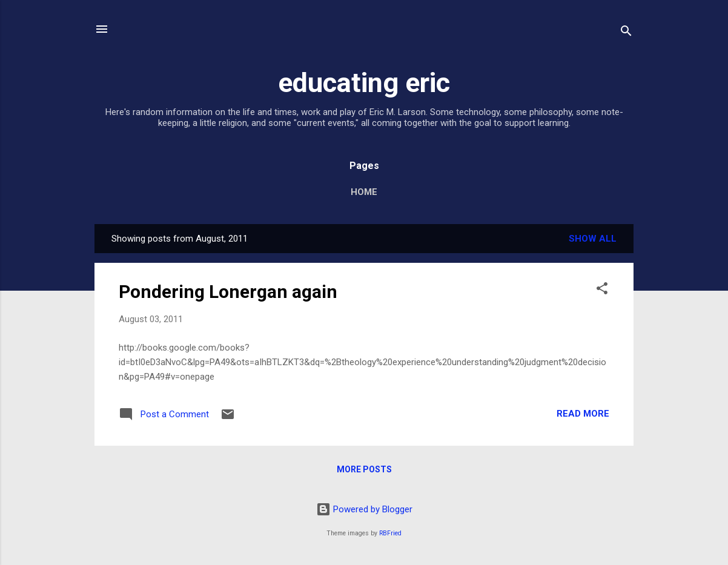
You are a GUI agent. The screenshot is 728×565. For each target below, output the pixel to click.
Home (364, 192)
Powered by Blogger (364, 509)
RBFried (390, 533)
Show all (593, 239)
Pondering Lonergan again (228, 292)
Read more (583, 414)
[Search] (626, 33)
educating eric (364, 83)
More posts (364, 469)
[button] (602, 290)
